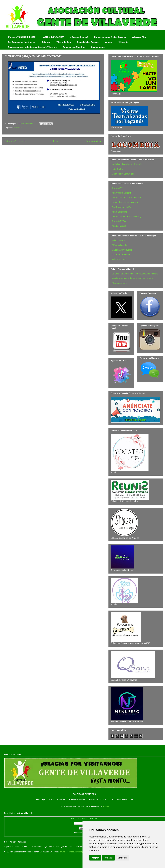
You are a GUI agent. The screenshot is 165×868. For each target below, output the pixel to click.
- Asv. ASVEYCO (118, 221)
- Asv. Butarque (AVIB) (121, 207)
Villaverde (123, 42)
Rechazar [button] (108, 858)
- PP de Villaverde (119, 245)
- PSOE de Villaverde (120, 255)
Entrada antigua (94, 141)
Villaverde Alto (139, 37)
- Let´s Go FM (117, 169)
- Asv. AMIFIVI (117, 188)
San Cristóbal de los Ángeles (21, 42)
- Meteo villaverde (119, 283)
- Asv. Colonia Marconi (121, 193)
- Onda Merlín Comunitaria (123, 174)
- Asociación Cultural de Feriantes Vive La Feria (132, 278)
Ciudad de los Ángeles (88, 42)
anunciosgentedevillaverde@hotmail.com (77, 852)
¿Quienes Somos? (79, 37)
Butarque (46, 42)
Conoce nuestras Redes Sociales (110, 37)
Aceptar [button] (95, 858)
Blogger (106, 806)
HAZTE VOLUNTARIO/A (53, 37)
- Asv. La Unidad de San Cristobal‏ (126, 198)
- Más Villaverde (118, 240)
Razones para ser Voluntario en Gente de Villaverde (32, 47)
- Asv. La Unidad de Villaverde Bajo (126, 216)
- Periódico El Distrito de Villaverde (126, 164)
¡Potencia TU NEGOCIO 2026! (22, 37)
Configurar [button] (122, 858)
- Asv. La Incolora (118, 226)
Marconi (109, 42)
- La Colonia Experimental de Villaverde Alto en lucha (134, 274)
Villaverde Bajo (64, 42)
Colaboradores (98, 47)
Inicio (56, 141)
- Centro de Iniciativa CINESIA (124, 202)
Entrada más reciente (15, 141)
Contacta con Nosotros (74, 47)
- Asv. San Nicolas (119, 212)
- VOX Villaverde (118, 259)
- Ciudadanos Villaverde (121, 250)
